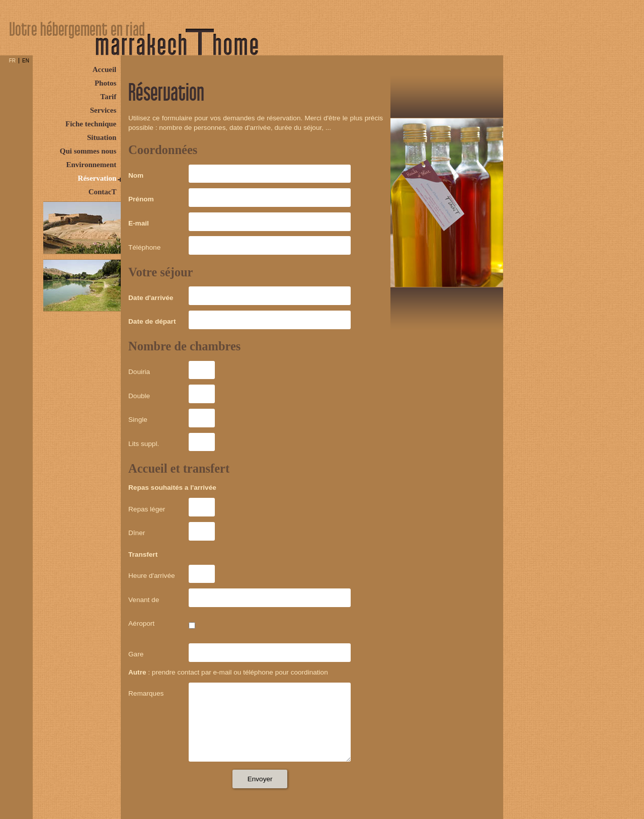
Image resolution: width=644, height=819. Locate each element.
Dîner (137, 533)
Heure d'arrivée (152, 576)
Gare (136, 654)
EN (26, 61)
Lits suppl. (144, 444)
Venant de (144, 600)
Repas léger (147, 509)
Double (139, 396)
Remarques (146, 693)
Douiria (139, 372)
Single (138, 420)
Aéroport (141, 623)
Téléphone (144, 247)
